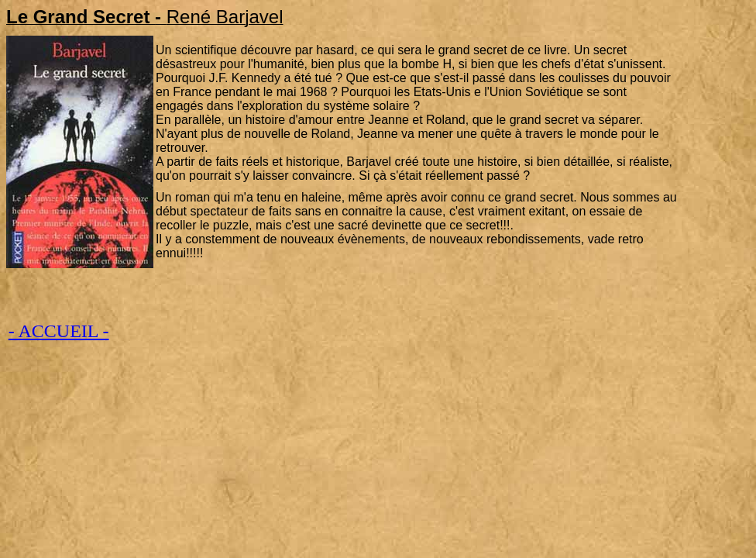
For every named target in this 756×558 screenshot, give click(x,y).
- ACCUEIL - (59, 331)
